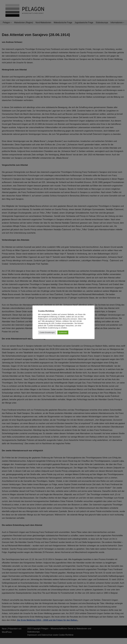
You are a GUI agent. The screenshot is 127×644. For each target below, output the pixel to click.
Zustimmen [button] (63, 332)
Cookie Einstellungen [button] (47, 332)
